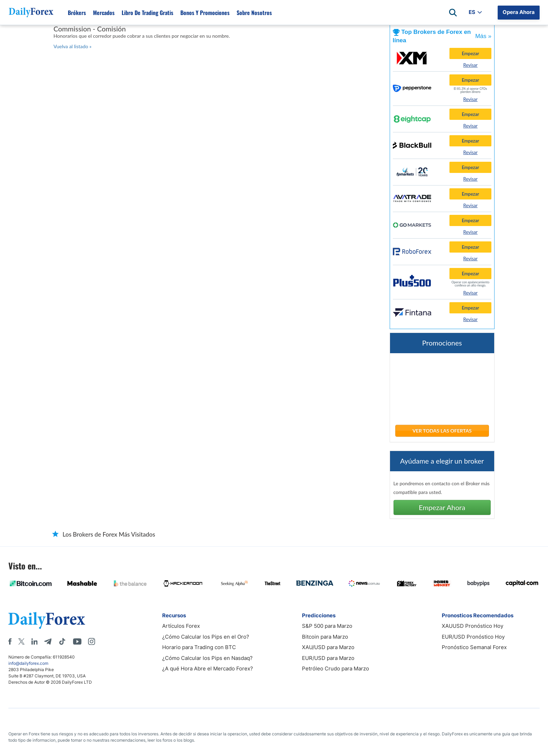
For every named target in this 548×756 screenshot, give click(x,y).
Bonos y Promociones (205, 13)
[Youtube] (77, 641)
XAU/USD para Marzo (328, 647)
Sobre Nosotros (254, 13)
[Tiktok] (62, 641)
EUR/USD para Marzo (328, 658)
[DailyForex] (47, 620)
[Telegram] (48, 641)
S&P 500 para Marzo (327, 626)
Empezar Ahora (442, 507)
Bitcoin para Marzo (325, 637)
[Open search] (453, 13)
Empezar (470, 53)
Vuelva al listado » (73, 46)
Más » (483, 36)
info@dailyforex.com (28, 663)
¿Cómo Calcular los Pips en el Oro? (206, 637)
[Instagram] (92, 641)
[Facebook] (10, 641)
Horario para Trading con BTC (199, 647)
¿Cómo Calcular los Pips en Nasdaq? (207, 658)
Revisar (470, 65)
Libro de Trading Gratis (147, 13)
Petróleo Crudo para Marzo (336, 668)
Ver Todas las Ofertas (442, 431)
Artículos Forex (181, 626)
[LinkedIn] (34, 641)
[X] (21, 641)
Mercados (104, 13)
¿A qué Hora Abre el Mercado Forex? (208, 668)
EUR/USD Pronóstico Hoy (473, 637)
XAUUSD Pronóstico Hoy (473, 626)
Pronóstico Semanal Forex (474, 647)
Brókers (77, 13)
